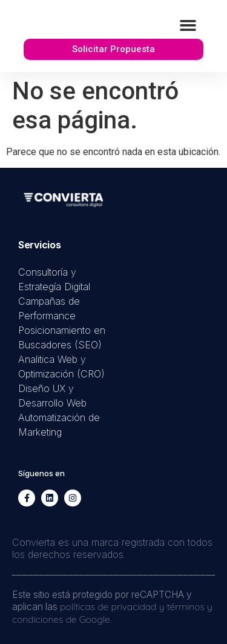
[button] (188, 25)
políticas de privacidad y (113, 606)
